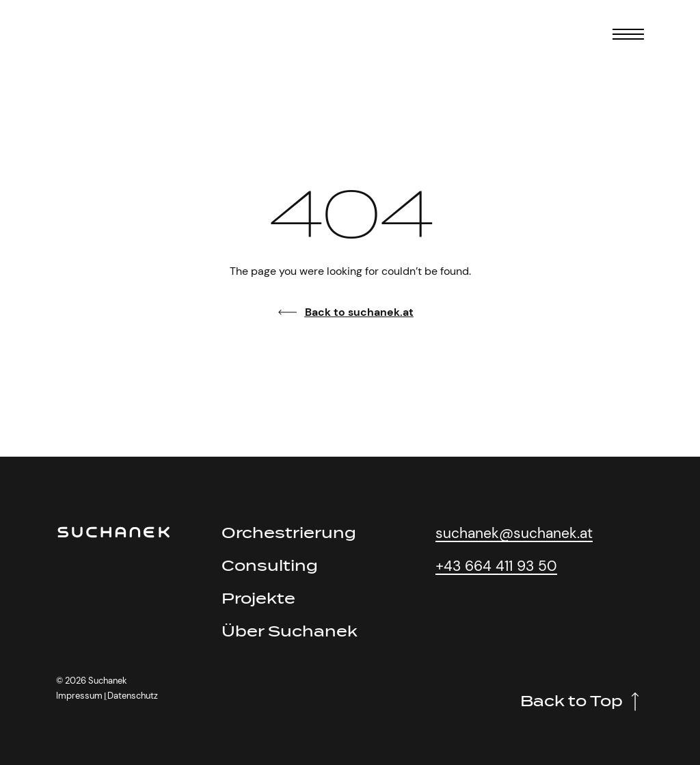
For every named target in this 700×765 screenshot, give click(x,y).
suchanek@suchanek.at (514, 533)
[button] (105, 696)
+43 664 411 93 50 (496, 566)
